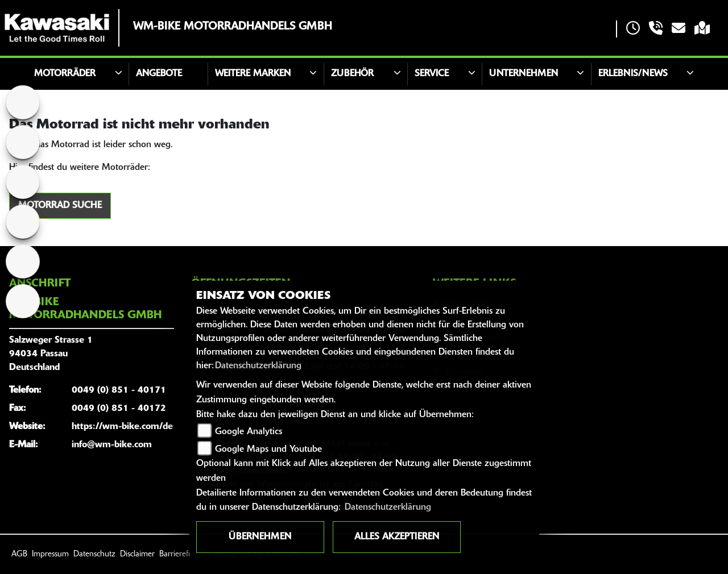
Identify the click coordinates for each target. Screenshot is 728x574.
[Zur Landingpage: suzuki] (23, 142)
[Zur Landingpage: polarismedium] (23, 102)
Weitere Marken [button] (253, 74)
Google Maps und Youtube (268, 450)
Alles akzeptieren (397, 537)
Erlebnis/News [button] (633, 74)
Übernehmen (260, 537)
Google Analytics (249, 432)
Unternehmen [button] (524, 74)
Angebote (159, 74)
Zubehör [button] (352, 74)
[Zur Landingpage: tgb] (23, 182)
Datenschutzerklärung (258, 366)
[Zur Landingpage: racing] (23, 261)
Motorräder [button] (65, 74)
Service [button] (432, 74)
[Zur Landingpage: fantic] (23, 222)
